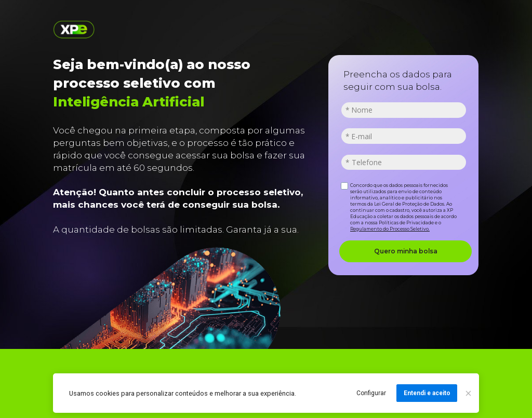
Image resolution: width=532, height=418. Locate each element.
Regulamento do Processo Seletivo (389, 229)
